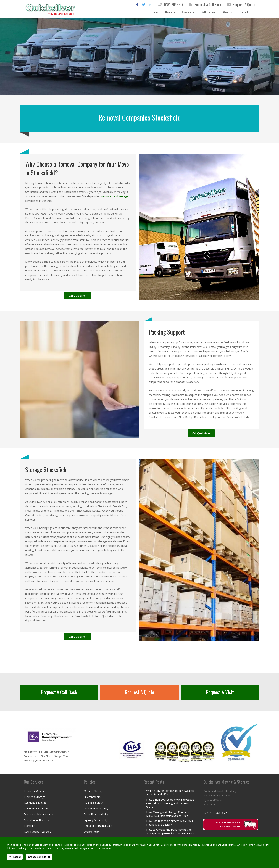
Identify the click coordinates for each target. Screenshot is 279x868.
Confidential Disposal (37, 820)
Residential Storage (36, 808)
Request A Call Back (208, 4)
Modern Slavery (93, 791)
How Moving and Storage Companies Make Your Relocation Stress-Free (169, 814)
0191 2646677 (174, 4)
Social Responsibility (96, 814)
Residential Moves (35, 803)
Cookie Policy (92, 832)
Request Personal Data (98, 826)
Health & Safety (93, 803)
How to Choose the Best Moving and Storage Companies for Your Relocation (170, 831)
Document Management (39, 814)
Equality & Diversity (96, 820)
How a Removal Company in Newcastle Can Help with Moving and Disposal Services (170, 803)
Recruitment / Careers (38, 832)
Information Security (96, 808)
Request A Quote (244, 4)
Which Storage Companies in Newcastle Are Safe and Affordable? (170, 792)
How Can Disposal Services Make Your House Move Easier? (170, 823)
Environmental (92, 797)
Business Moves (34, 791)
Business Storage (35, 797)
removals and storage (115, 196)
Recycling (30, 826)
